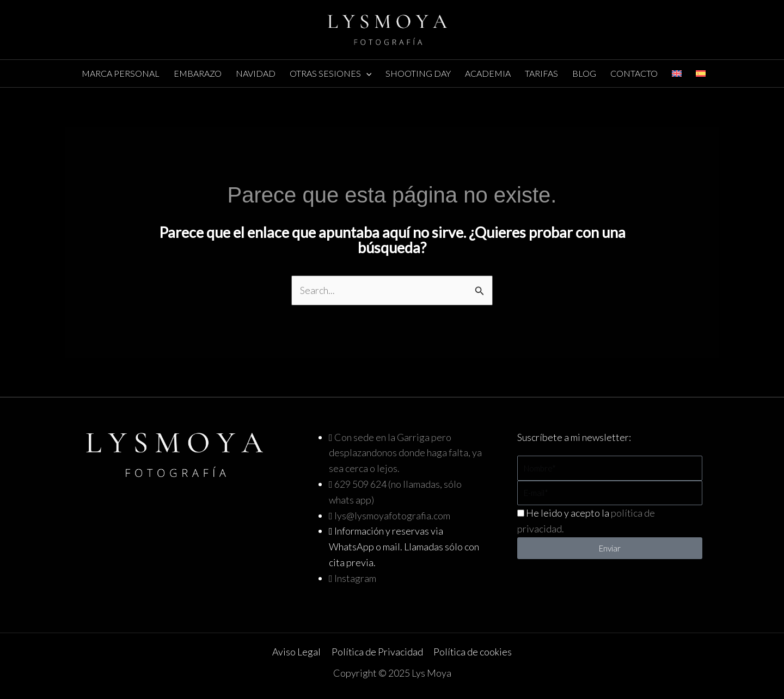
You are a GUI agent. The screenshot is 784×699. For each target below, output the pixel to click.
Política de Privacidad (377, 652)
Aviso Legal (297, 652)
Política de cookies (472, 652)
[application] (366, 73)
